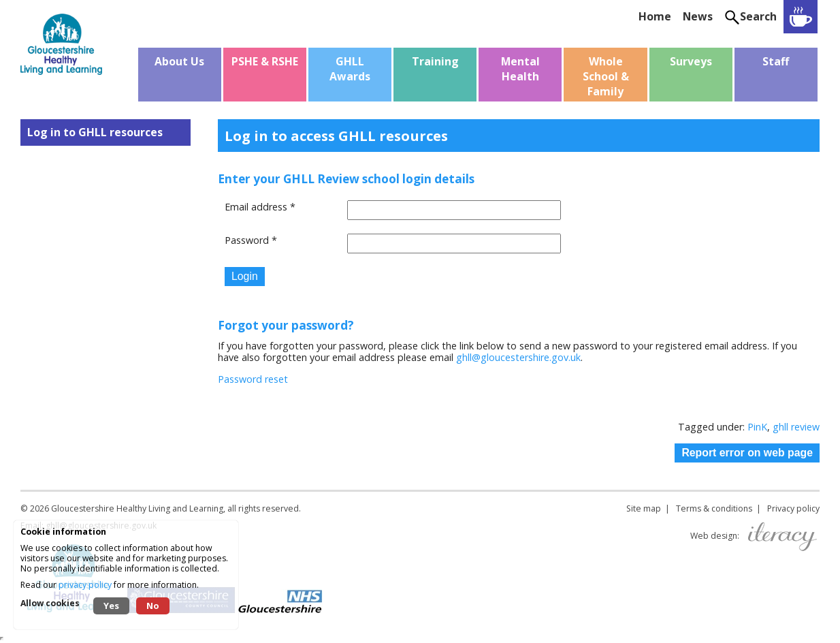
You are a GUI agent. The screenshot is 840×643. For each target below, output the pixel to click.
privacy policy (85, 585)
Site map (644, 508)
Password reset (253, 379)
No (153, 606)
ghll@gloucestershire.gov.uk (518, 357)
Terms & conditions (714, 508)
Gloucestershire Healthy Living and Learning (137, 508)
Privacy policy (793, 508)
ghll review (796, 427)
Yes (111, 606)
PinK (757, 427)
